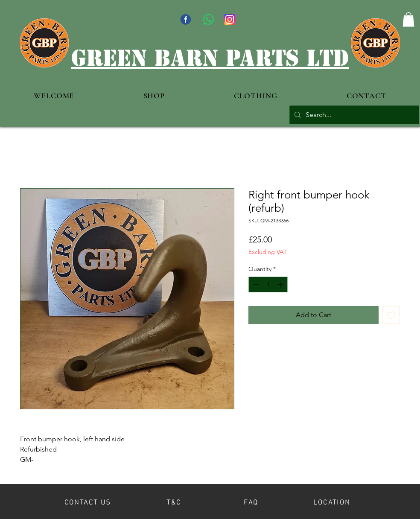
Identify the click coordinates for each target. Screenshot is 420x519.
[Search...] (353, 115)
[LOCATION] (332, 501)
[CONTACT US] (88, 501)
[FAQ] (251, 501)
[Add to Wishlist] (391, 315)
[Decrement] (255, 284)
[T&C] (174, 501)
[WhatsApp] (209, 19)
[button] (408, 19)
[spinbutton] (268, 284)
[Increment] (281, 284)
